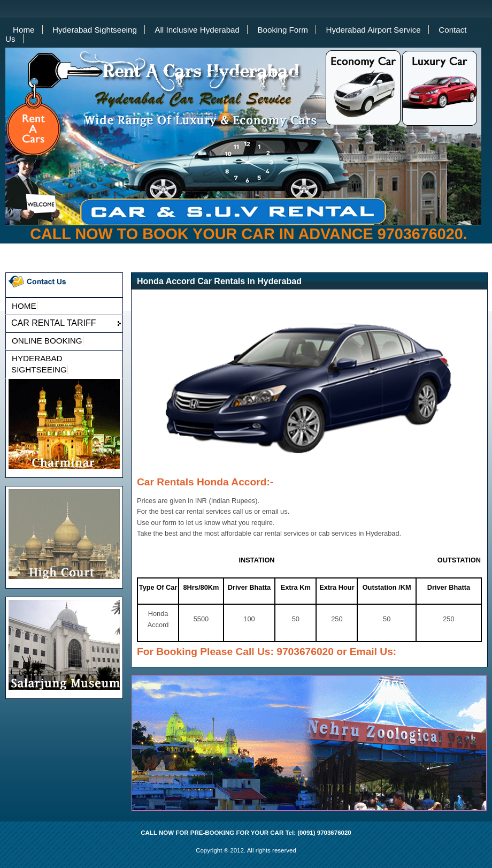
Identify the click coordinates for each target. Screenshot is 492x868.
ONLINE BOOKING (47, 341)
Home (24, 30)
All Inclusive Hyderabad (197, 30)
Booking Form (283, 30)
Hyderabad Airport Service (373, 30)
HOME (24, 306)
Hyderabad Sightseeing (95, 30)
